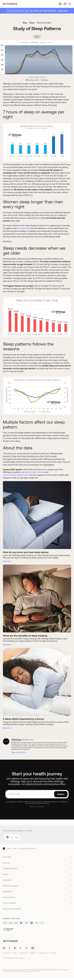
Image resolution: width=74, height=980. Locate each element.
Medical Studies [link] (44, 23)
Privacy (15, 953)
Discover (7, 561)
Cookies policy (43, 953)
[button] (37, 858)
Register (61, 794)
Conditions (33, 953)
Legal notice (7, 953)
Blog (25, 23)
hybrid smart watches (35, 472)
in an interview (24, 228)
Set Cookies (53, 953)
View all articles (18, 752)
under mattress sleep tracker (16, 475)
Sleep (32, 23)
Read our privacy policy (37, 807)
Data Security (23, 953)
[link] (12, 837)
